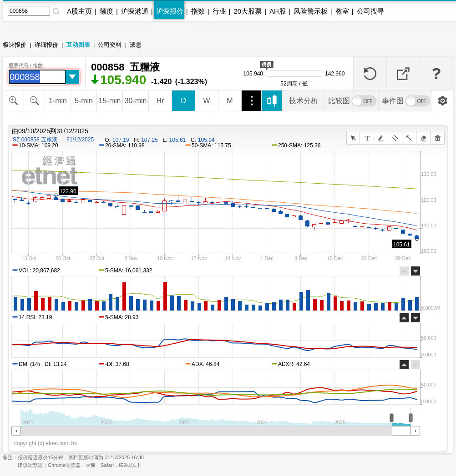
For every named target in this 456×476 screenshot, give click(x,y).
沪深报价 (170, 11)
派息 (136, 45)
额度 (106, 11)
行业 (219, 11)
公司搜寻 (370, 11)
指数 (198, 11)
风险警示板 (311, 11)
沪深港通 (135, 11)
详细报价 (46, 45)
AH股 (278, 11)
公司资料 (110, 45)
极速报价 (15, 45)
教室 (342, 11)
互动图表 (78, 45)
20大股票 (248, 11)
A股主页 (79, 11)
